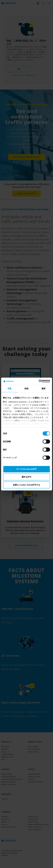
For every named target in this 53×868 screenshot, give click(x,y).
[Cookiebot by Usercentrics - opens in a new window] (39, 381)
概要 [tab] (43, 388)
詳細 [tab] (26, 388)
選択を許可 (26, 477)
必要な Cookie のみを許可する (26, 485)
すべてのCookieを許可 (26, 469)
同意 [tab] (10, 388)
